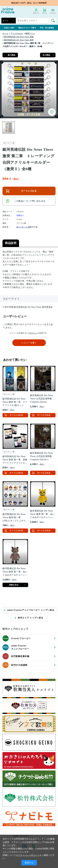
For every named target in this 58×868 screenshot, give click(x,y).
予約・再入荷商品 (47, 28)
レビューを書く (29, 343)
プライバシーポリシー (29, 855)
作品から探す (9, 28)
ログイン (34, 333)
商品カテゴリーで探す (27, 28)
